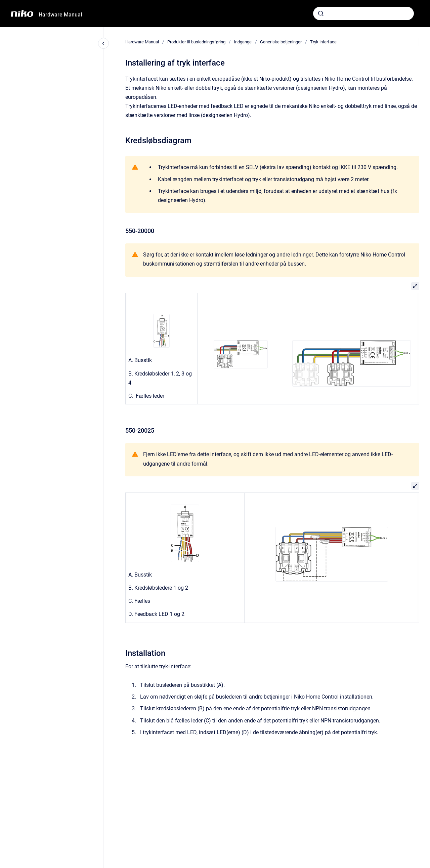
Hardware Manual (60, 15)
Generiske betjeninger (281, 42)
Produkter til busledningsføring (196, 42)
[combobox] (363, 13)
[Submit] (321, 13)
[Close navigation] (103, 43)
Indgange (243, 42)
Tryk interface (323, 42)
